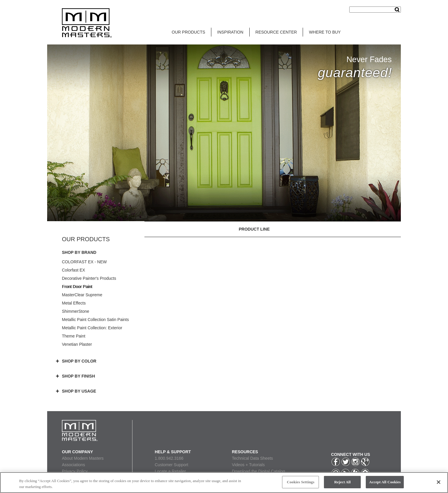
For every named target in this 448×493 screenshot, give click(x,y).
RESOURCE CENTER (276, 32)
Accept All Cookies (385, 482)
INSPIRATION (230, 32)
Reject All (342, 482)
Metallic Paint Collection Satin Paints (95, 320)
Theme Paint (74, 336)
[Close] (439, 482)
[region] (224, 483)
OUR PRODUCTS (189, 32)
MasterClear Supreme (82, 295)
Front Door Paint (77, 287)
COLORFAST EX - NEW (84, 262)
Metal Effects (74, 303)
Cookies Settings (300, 482)
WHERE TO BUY (325, 32)
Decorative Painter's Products (89, 278)
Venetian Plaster (77, 344)
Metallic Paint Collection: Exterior (92, 328)
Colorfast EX (74, 270)
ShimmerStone (76, 311)
